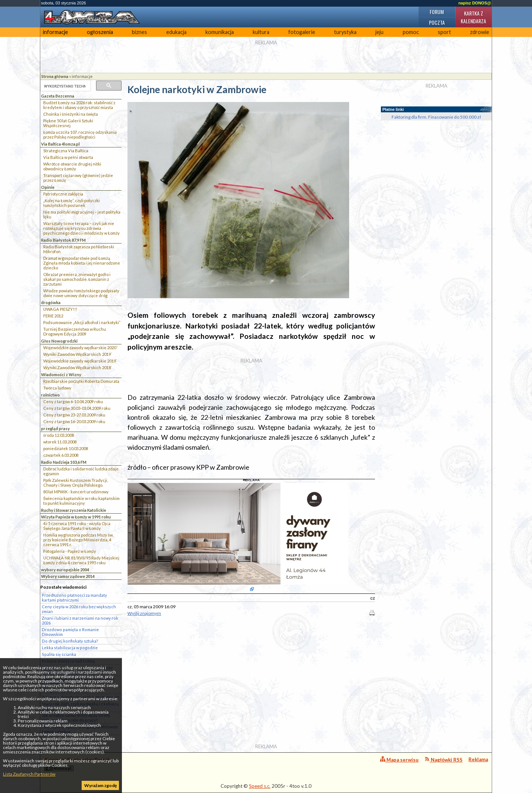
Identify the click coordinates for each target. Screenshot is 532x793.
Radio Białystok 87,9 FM (63, 240)
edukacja (176, 32)
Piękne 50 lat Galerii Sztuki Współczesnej (68, 123)
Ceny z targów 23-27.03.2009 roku (74, 415)
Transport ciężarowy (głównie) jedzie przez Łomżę (78, 178)
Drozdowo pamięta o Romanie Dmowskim (70, 632)
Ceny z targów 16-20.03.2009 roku (74, 421)
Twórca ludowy (57, 388)
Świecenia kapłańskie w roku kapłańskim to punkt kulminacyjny (81, 501)
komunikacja (220, 32)
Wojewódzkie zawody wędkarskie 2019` (80, 361)
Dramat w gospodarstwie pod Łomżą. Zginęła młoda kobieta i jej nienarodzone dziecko (82, 263)
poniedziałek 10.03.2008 (66, 448)
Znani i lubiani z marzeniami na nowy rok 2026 (80, 620)
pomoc (411, 32)
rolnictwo (50, 395)
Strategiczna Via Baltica (66, 151)
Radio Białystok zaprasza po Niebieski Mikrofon (79, 249)
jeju (379, 32)
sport (444, 32)
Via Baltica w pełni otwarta (68, 157)
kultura (261, 32)
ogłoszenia (100, 32)
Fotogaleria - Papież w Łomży (70, 551)
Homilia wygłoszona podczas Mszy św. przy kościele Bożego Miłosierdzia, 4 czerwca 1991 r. (78, 540)
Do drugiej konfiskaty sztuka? (70, 641)
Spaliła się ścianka (59, 654)
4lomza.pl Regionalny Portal (76, 764)
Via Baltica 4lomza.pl (60, 144)
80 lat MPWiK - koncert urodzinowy (76, 492)
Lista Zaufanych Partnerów (29, 774)
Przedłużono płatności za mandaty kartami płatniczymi (74, 598)
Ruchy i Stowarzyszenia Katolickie (74, 510)
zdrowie (480, 32)
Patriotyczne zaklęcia (63, 194)
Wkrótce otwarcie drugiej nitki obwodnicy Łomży (72, 166)
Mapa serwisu (399, 760)
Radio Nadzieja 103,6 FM (64, 462)
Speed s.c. (260, 786)
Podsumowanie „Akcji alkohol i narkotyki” (82, 322)
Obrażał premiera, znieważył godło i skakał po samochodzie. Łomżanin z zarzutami (77, 279)
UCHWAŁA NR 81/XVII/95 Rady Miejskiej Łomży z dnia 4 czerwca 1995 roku (81, 560)
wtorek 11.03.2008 (60, 442)
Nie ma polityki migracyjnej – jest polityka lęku (82, 214)
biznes (139, 32)
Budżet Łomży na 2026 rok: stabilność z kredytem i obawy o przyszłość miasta (79, 105)
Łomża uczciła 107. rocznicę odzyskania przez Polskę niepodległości (80, 135)
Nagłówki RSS (444, 760)
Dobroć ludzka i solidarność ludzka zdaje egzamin (81, 471)
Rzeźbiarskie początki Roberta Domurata (81, 381)
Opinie (48, 187)
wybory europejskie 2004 (65, 570)
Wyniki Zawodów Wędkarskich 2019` (78, 354)
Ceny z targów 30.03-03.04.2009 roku (77, 408)
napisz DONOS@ (475, 3)
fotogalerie (302, 32)
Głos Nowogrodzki (59, 341)
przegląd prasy (55, 428)
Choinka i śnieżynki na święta (71, 114)
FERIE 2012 (53, 316)
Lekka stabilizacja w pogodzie (70, 648)
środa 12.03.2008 (59, 435)
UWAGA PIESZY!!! (60, 309)
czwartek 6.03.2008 (61, 455)
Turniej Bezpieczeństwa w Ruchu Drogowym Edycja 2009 (75, 331)
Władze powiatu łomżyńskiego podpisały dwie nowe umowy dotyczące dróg (81, 293)
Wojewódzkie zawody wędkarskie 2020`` (81, 348)
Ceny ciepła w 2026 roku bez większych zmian (79, 609)
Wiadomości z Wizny (61, 375)
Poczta (437, 22)
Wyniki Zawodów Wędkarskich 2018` (78, 367)
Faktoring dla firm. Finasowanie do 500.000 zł (436, 117)
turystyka (345, 32)
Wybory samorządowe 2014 (68, 576)
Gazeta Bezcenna (58, 96)
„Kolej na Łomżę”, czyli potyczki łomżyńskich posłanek (71, 203)
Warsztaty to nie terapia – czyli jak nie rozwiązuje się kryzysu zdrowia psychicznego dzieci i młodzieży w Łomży (81, 228)
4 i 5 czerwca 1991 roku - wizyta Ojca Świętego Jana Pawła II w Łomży (77, 526)
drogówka (51, 302)
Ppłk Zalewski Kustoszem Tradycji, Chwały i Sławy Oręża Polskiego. (76, 483)
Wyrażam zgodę (100, 785)
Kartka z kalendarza (473, 17)
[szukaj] (65, 86)
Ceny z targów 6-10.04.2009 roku (73, 401)
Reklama (478, 759)
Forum (437, 12)
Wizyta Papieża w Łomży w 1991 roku (76, 517)
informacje (55, 32)
